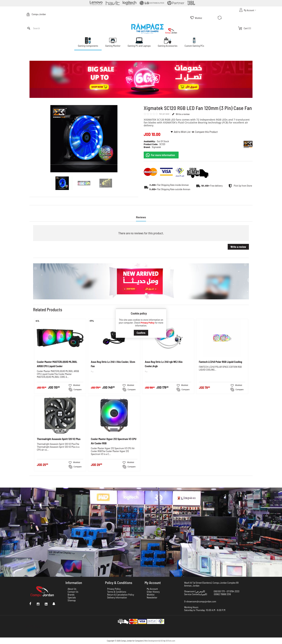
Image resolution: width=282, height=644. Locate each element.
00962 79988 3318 (222, 594)
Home (31, 54)
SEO (162, 641)
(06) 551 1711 (219, 591)
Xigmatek (156, 147)
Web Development (151, 641)
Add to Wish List (182, 132)
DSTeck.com (170, 641)
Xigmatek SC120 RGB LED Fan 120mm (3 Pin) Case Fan (60, 54)
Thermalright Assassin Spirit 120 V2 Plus (59, 439)
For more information (163, 155)
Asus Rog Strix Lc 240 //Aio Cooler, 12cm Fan (113, 364)
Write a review (181, 114)
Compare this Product (206, 132)
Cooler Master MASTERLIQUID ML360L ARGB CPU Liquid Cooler (57, 364)
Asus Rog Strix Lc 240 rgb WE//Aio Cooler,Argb (164, 364)
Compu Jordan (39, 14)
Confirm (141, 333)
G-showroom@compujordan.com (200, 601)
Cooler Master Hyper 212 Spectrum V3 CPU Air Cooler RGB (114, 441)
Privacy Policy (147, 323)
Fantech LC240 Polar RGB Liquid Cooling (220, 362)
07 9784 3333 (233, 591)
